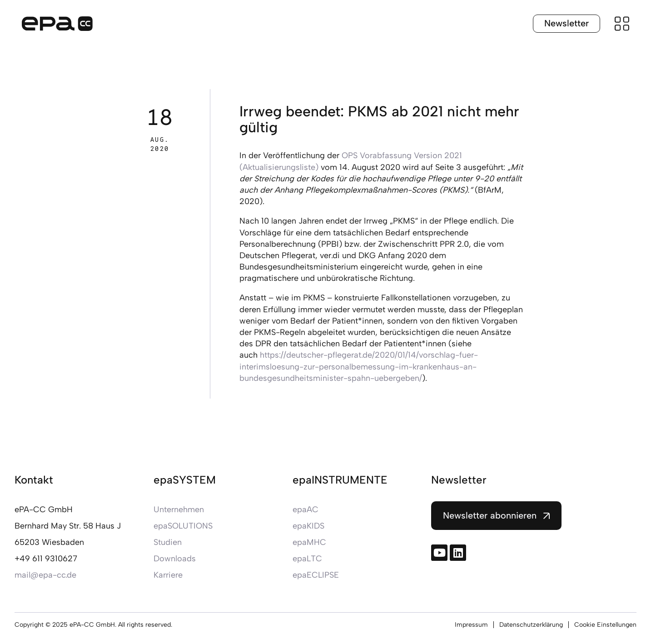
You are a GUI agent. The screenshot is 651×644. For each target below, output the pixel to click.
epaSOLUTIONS (183, 526)
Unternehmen (179, 509)
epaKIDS (308, 526)
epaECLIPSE (316, 575)
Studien (168, 542)
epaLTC (307, 559)
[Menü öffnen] (622, 24)
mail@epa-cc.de (45, 575)
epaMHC (309, 542)
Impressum (471, 625)
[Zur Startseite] (57, 24)
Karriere (168, 575)
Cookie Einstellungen (605, 625)
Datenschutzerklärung (531, 625)
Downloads (175, 559)
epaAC (306, 509)
